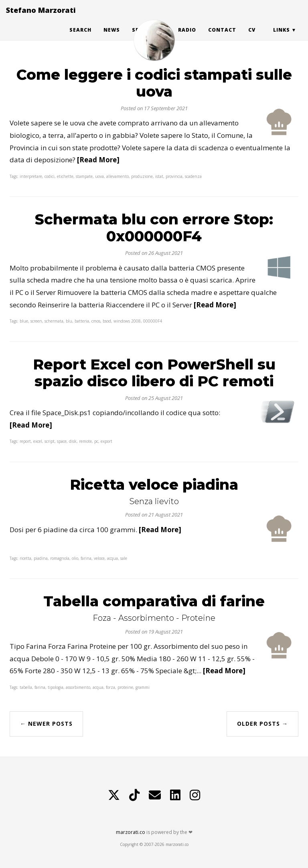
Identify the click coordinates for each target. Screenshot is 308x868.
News (112, 38)
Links (282, 38)
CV (252, 38)
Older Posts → (262, 724)
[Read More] (98, 160)
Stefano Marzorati (41, 18)
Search (80, 38)
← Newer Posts (46, 724)
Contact (222, 38)
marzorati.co (131, 832)
